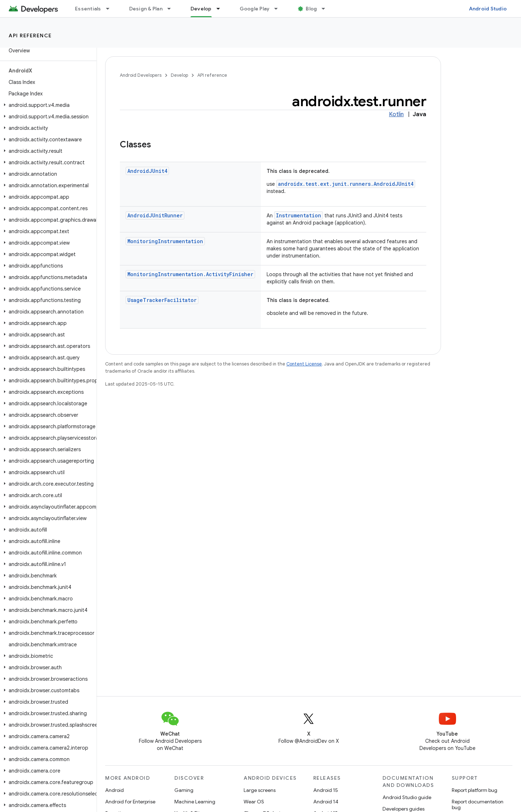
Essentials (88, 9)
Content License (304, 364)
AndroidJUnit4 (147, 171)
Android (114, 790)
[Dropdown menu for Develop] (221, 9)
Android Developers (141, 75)
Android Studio (488, 9)
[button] (47, 105)
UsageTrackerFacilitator (162, 300)
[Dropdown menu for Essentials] (111, 9)
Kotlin (396, 114)
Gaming (184, 790)
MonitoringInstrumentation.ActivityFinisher (190, 274)
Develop (179, 75)
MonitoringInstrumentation (165, 241)
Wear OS (254, 802)
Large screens (260, 790)
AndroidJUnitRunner (155, 215)
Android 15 (326, 790)
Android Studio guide (407, 797)
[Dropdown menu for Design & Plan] (172, 9)
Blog (311, 9)
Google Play (255, 9)
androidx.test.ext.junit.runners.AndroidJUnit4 (346, 184)
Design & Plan (146, 9)
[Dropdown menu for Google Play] (279, 9)
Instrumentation (299, 215)
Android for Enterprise (130, 802)
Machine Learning (195, 802)
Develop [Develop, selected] (201, 9)
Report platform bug (475, 790)
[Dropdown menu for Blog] (327, 9)
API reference (30, 36)
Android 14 (326, 802)
